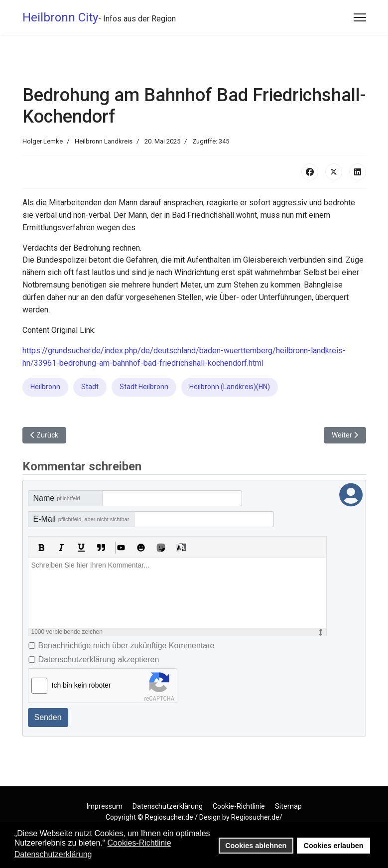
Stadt (90, 387)
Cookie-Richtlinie (239, 806)
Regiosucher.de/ (257, 817)
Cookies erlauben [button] (334, 846)
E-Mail (81, 519)
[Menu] (360, 17)
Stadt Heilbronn (144, 387)
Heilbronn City (60, 17)
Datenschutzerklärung (168, 806)
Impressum (105, 806)
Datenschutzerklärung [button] (53, 854)
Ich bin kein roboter (81, 685)
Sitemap (288, 806)
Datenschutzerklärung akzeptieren (99, 659)
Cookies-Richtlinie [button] (139, 843)
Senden (48, 717)
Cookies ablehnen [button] (256, 846)
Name (57, 498)
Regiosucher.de (169, 817)
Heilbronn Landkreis (104, 141)
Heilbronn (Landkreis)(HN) (230, 387)
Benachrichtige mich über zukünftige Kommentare (127, 646)
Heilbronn (45, 387)
